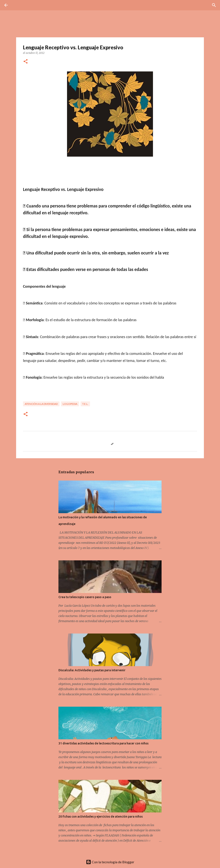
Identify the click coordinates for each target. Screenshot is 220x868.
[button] (26, 62)
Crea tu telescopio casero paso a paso (85, 597)
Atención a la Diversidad (41, 404)
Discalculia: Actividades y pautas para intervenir (92, 670)
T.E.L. (85, 404)
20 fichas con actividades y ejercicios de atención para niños (101, 817)
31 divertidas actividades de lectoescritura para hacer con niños (103, 743)
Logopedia (70, 404)
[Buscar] (18, 5)
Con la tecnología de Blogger (110, 862)
